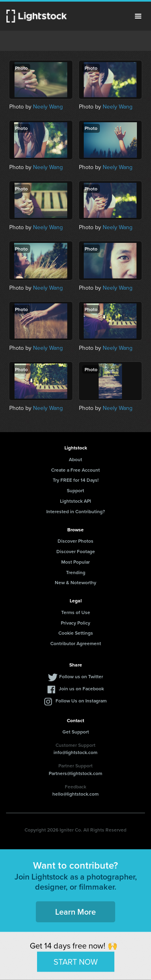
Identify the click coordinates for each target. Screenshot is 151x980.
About (75, 459)
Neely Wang (48, 107)
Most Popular (75, 562)
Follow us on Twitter (81, 676)
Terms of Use (76, 612)
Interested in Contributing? (76, 511)
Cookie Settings (76, 633)
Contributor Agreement (76, 643)
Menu (138, 16)
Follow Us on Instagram (81, 701)
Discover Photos (75, 541)
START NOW (76, 961)
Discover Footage (76, 551)
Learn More (75, 912)
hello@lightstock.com (75, 794)
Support (75, 490)
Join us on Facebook (81, 689)
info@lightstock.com (75, 752)
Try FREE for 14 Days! (76, 480)
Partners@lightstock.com (75, 773)
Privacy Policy (75, 623)
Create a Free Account (75, 470)
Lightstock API (75, 501)
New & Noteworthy (75, 582)
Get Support (76, 732)
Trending (76, 572)
